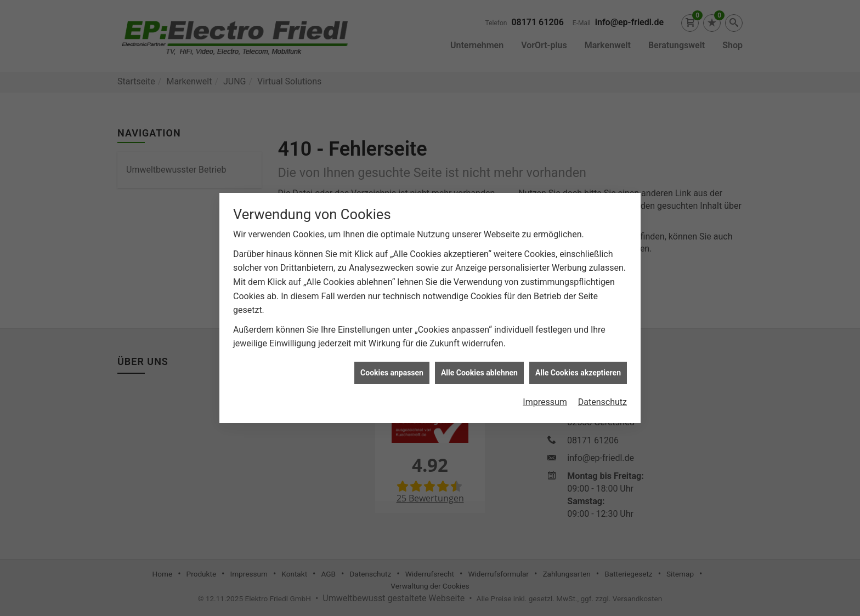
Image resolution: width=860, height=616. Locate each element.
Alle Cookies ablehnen (479, 370)
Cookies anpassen (392, 370)
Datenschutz (602, 399)
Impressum (545, 399)
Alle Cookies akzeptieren (578, 370)
